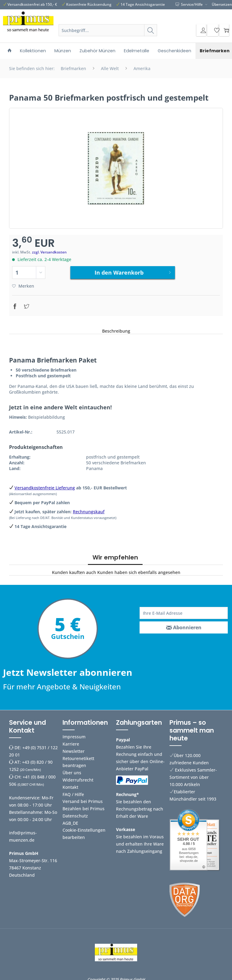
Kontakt (70, 785)
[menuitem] (108, 33)
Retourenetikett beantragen (78, 760)
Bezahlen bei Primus (84, 806)
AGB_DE (70, 821)
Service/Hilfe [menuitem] (190, 4)
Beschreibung (116, 329)
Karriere (71, 741)
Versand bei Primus (83, 799)
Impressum (74, 735)
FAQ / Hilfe (73, 792)
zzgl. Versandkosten (49, 252)
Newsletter (74, 749)
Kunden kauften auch (74, 570)
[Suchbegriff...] (108, 30)
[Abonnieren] (184, 625)
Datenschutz (75, 813)
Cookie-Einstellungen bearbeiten (84, 832)
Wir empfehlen (115, 555)
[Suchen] (151, 30)
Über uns (72, 770)
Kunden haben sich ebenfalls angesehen (139, 570)
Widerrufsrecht (78, 777)
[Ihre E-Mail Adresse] (184, 611)
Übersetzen (222, 4)
